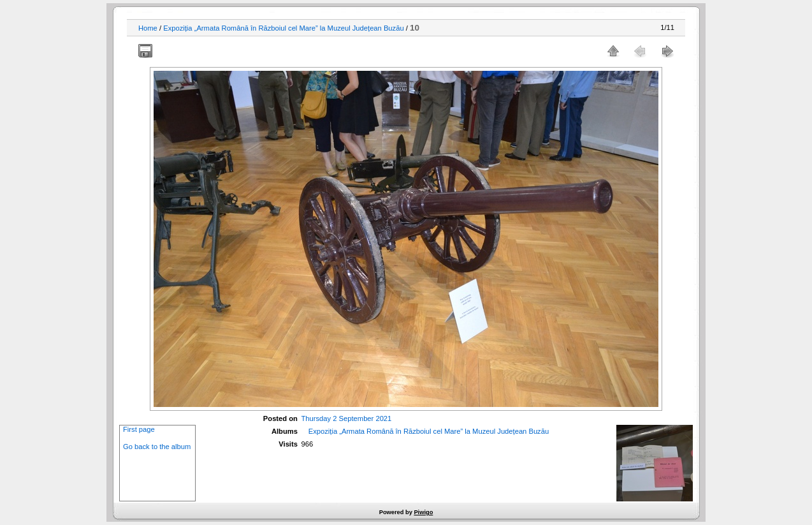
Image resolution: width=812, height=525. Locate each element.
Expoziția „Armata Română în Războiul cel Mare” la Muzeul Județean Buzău (283, 28)
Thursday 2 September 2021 (347, 418)
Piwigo (423, 512)
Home (148, 28)
